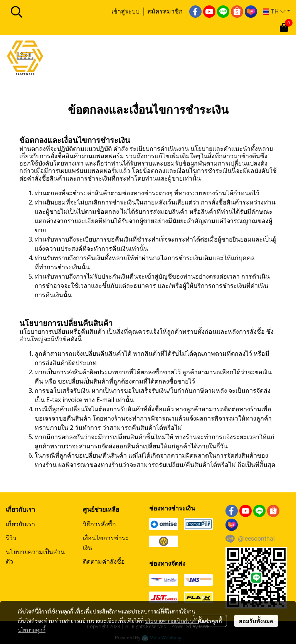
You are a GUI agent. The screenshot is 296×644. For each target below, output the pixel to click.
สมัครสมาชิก (165, 11)
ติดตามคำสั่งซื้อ (104, 561)
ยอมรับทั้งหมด (256, 621)
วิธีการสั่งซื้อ (99, 524)
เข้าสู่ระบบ (125, 11)
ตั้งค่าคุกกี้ (210, 621)
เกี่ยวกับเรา (20, 524)
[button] (57, 12)
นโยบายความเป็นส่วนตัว (172, 620)
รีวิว (11, 538)
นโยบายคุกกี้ (32, 630)
